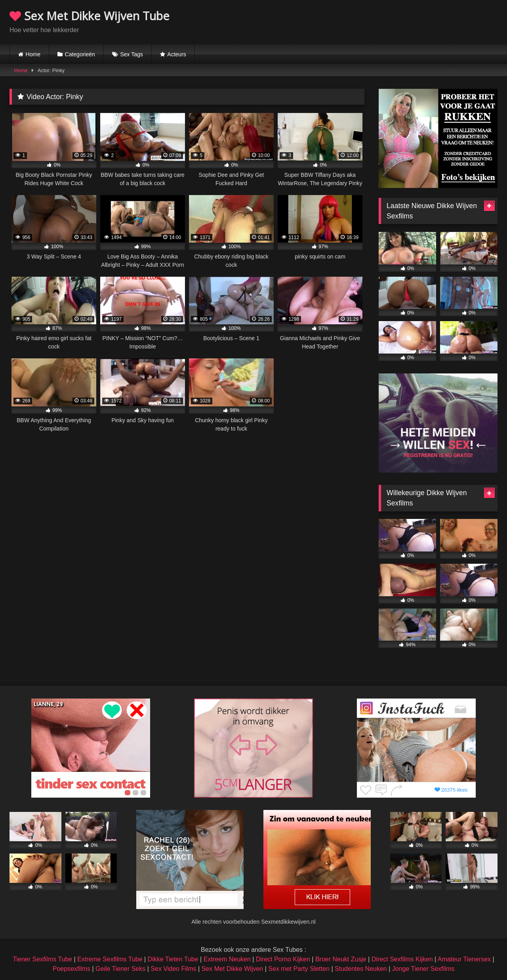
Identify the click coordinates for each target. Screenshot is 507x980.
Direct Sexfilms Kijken (402, 959)
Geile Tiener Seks (120, 969)
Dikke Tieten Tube (173, 959)
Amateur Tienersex (464, 959)
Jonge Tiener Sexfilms (423, 969)
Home (33, 54)
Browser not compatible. (405, 21)
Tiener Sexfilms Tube (42, 959)
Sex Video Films (173, 969)
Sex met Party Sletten (299, 969)
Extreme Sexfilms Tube (110, 959)
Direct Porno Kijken (283, 959)
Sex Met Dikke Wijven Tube (90, 16)
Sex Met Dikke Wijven (233, 969)
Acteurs (176, 54)
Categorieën (80, 54)
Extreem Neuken (227, 959)
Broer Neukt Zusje (341, 959)
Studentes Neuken (361, 969)
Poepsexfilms (71, 969)
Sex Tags (131, 54)
